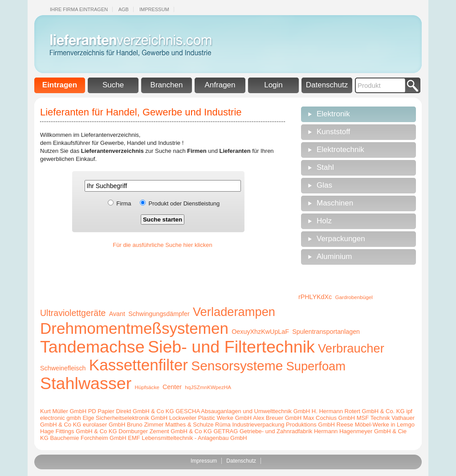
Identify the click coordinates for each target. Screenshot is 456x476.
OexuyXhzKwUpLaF (260, 332)
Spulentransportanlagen (326, 332)
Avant (117, 314)
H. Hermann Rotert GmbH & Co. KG (358, 411)
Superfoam (316, 366)
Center (172, 387)
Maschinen (335, 203)
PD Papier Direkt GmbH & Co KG (131, 411)
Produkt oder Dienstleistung (184, 203)
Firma (124, 203)
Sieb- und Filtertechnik (231, 347)
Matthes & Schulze (189, 425)
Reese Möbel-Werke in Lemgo (376, 425)
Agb (124, 9)
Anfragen (220, 85)
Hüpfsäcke (147, 387)
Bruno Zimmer (145, 425)
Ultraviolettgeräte (73, 313)
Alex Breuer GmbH (277, 418)
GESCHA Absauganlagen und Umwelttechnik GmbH (243, 411)
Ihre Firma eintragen (79, 9)
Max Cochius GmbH (329, 418)
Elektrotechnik (340, 150)
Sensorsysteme (237, 366)
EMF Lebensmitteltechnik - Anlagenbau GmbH (187, 438)
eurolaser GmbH (104, 425)
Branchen (167, 85)
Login (273, 85)
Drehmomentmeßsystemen (134, 328)
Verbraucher (351, 348)
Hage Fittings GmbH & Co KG (79, 431)
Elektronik (333, 114)
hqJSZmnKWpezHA (208, 387)
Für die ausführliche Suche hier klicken (162, 245)
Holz (324, 221)
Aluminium (334, 256)
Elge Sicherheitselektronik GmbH (125, 418)
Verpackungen (341, 239)
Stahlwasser (86, 383)
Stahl (325, 167)
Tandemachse (92, 347)
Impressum (154, 9)
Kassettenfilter (138, 365)
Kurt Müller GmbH (63, 411)
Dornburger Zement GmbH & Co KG (165, 431)
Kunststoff (333, 132)
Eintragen (60, 85)
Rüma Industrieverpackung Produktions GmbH (275, 425)
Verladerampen (234, 312)
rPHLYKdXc (315, 297)
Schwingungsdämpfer (159, 314)
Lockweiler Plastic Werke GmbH (210, 418)
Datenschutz (327, 85)
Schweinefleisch (63, 368)
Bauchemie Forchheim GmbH (88, 438)
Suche (113, 85)
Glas (324, 185)
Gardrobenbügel (354, 297)
